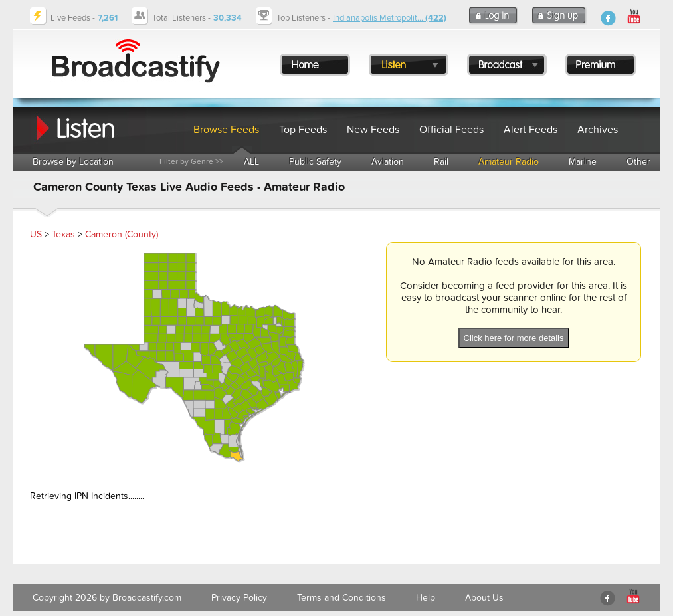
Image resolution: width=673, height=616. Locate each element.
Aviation (388, 162)
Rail (441, 162)
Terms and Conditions (341, 598)
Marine (583, 162)
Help (426, 598)
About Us (484, 598)
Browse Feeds (226, 130)
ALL (251, 162)
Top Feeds (303, 130)
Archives (598, 130)
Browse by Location (73, 162)
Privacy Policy (239, 598)
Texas (63, 234)
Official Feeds (451, 130)
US (36, 234)
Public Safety (315, 162)
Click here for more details (514, 338)
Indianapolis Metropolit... (390, 18)
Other (638, 162)
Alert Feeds (530, 130)
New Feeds (373, 130)
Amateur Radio (509, 162)
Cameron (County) (122, 234)
